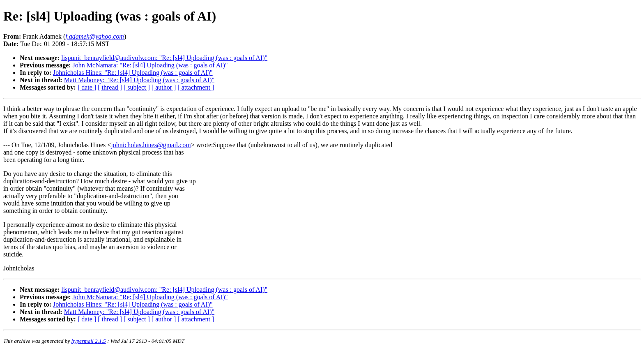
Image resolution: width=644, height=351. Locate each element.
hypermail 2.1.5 (89, 341)
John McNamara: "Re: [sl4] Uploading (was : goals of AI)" (150, 65)
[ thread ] (110, 87)
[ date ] (87, 87)
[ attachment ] (196, 87)
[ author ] (164, 87)
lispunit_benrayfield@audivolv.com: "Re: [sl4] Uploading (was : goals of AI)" (164, 58)
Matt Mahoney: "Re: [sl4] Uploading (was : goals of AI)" (139, 80)
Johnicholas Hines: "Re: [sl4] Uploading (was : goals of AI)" (133, 73)
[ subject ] (137, 87)
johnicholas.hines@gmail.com (151, 145)
